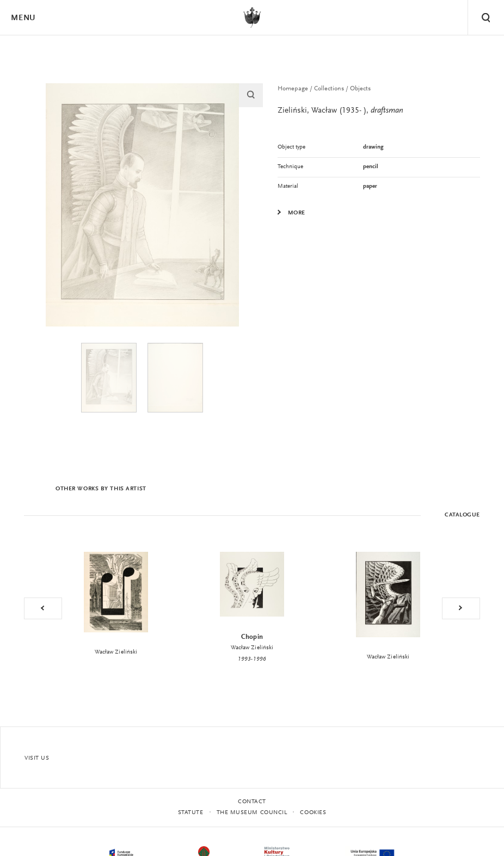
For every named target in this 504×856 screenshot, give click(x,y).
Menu (23, 18)
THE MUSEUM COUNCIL (252, 813)
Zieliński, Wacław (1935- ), (340, 111)
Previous (43, 608)
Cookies (313, 813)
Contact (252, 802)
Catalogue (462, 515)
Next (461, 608)
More (297, 213)
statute (191, 813)
